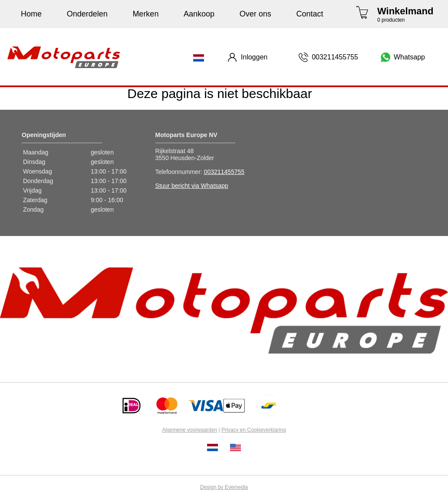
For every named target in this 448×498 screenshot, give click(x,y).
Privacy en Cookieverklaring (254, 430)
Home (31, 14)
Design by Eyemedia (224, 487)
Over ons (255, 14)
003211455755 (224, 172)
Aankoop (199, 14)
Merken (145, 14)
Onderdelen (87, 14)
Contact (310, 14)
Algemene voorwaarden (189, 430)
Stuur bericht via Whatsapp (192, 186)
